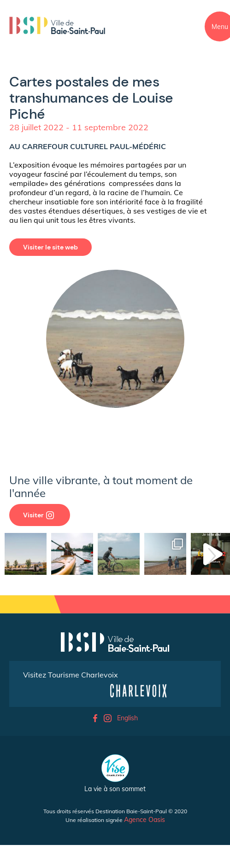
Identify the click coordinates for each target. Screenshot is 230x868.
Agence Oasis (144, 820)
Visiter (38, 515)
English (127, 718)
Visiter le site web (50, 247)
